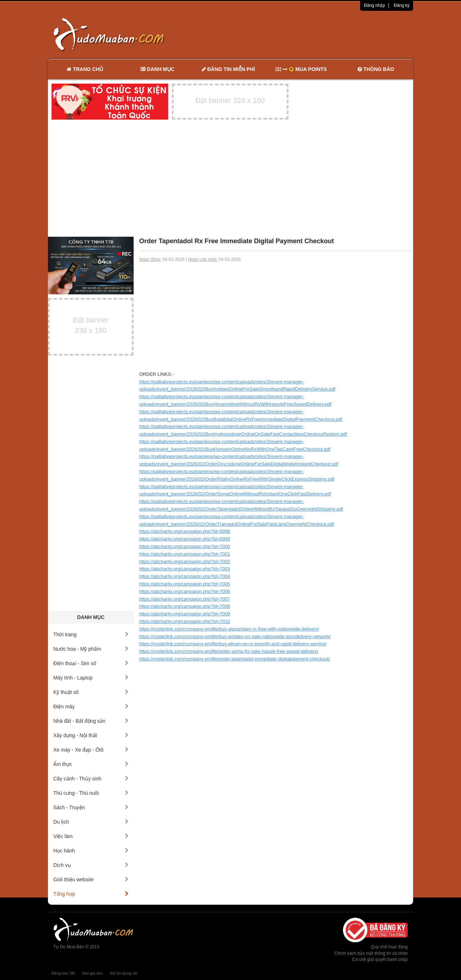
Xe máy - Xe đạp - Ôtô (91, 750)
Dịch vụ (91, 865)
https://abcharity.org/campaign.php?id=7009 (185, 614)
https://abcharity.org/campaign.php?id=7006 (185, 591)
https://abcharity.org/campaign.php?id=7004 (185, 576)
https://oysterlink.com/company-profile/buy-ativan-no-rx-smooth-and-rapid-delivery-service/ (233, 644)
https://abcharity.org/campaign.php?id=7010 (185, 621)
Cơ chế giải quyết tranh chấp (380, 959)
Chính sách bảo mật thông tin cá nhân (371, 953)
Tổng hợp (91, 894)
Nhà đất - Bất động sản (91, 721)
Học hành (91, 851)
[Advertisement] (306, 34)
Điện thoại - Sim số (91, 663)
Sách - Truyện (91, 807)
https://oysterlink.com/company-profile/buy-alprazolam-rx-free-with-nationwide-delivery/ (229, 629)
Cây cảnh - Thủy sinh (91, 779)
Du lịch (91, 822)
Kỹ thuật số (91, 692)
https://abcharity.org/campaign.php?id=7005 (185, 584)
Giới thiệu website (91, 879)
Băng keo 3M (63, 973)
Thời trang (91, 634)
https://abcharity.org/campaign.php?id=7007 (185, 599)
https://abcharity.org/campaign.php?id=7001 (185, 554)
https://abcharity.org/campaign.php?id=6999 (185, 539)
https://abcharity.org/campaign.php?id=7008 (185, 606)
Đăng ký (402, 5)
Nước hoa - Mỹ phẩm (91, 649)
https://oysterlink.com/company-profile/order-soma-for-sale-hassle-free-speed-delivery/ (229, 651)
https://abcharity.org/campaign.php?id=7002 (185, 562)
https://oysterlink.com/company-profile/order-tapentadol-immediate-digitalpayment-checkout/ (235, 659)
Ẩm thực (91, 764)
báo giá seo (92, 973)
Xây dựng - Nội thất (91, 735)
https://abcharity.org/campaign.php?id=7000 (185, 546)
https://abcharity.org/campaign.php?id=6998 (185, 531)
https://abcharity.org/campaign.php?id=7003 (185, 569)
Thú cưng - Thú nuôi (91, 793)
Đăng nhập (374, 5)
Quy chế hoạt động (389, 947)
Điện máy (91, 707)
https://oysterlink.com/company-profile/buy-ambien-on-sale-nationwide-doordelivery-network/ (235, 636)
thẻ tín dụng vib (124, 973)
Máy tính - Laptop (91, 678)
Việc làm (91, 836)
